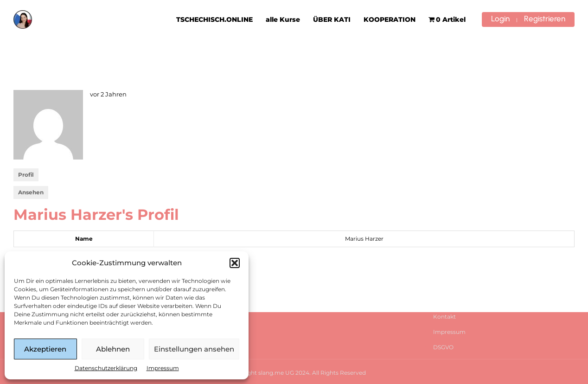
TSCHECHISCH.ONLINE (214, 19)
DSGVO (443, 347)
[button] (235, 263)
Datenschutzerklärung (106, 368)
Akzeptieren (45, 349)
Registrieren (545, 19)
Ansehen (31, 192)
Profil (26, 175)
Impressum (163, 368)
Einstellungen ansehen (194, 349)
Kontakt (444, 317)
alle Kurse (283, 19)
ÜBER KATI (332, 19)
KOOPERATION (390, 19)
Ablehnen (113, 349)
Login (500, 19)
